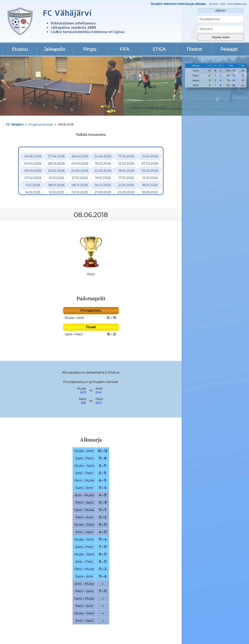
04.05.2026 (33, 156)
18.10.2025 (150, 185)
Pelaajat (229, 49)
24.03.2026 (80, 164)
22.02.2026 (103, 171)
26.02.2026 (56, 171)
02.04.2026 (33, 164)
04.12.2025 (103, 185)
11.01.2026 (33, 185)
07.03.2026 (150, 164)
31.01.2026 (56, 178)
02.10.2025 (80, 192)
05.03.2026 (33, 171)
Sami (68, 334)
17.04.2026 (126, 156)
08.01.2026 (56, 185)
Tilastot (194, 49)
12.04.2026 (150, 156)
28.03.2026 (56, 164)
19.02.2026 (126, 171)
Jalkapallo (55, 49)
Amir (81, 318)
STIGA (159, 49)
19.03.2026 (103, 164)
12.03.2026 (126, 164)
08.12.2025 (80, 185)
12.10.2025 (56, 192)
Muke (69, 318)
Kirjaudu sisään (221, 37)
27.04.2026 (56, 156)
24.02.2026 (80, 171)
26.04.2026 (80, 156)
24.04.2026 (103, 156)
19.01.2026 (103, 178)
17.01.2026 (126, 178)
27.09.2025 (103, 192)
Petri (79, 334)
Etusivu (20, 49)
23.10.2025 (126, 185)
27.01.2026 (80, 178)
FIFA (124, 49)
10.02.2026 (150, 171)
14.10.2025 (33, 192)
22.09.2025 (126, 192)
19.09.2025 (150, 192)
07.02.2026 (33, 178)
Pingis (90, 49)
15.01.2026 (150, 178)
